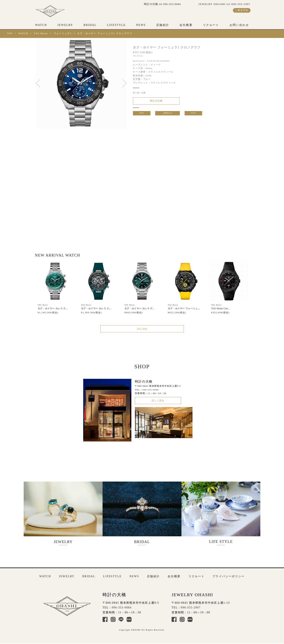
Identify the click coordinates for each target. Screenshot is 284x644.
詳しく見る (158, 403)
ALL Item (142, 330)
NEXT (194, 115)
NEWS (141, 25)
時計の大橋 (153, 101)
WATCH (41, 25)
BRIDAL (90, 25)
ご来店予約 (242, 10)
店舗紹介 (163, 25)
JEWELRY (65, 25)
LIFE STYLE (225, 513)
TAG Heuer (41, 33)
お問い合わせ (239, 25)
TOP (10, 33)
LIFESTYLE (116, 25)
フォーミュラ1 (63, 33)
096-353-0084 (150, 392)
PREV (141, 115)
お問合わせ (167, 115)
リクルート (211, 25)
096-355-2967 (191, 606)
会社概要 (186, 25)
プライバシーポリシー (229, 575)
